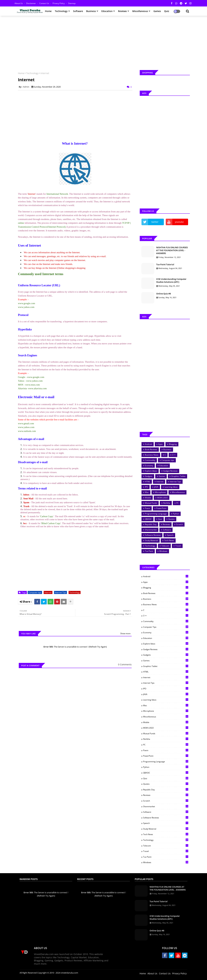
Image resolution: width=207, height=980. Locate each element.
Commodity (150, 460)
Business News (152, 455)
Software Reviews (153, 535)
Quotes (171, 519)
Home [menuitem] (48, 11)
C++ (174, 455)
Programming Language (156, 514)
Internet (48, 592)
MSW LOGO (162, 498)
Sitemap (72, 3)
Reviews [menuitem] (122, 11)
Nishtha (167, 503)
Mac (147, 492)
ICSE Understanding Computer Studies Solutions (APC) (171, 280)
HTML (148, 482)
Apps (160, 444)
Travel (178, 546)
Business (167, 449)
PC (177, 503)
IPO (146, 487)
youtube (179, 222)
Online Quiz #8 (163, 294)
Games (162, 476)
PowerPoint (161, 508)
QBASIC (148, 519)
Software (167, 530)
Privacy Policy (59, 3)
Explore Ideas (151, 471)
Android (148, 444)
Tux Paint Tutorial (165, 264)
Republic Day (151, 524)
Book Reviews (151, 449)
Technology (32, 73)
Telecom (165, 546)
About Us (19, 3)
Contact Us (44, 3)
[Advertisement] (103, 42)
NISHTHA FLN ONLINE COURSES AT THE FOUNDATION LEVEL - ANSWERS (172, 250)
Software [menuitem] (78, 11)
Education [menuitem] (107, 11)
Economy (149, 466)
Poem (147, 508)
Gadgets (149, 476)
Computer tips (35, 592)
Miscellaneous (178, 492)
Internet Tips (60, 592)
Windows (163, 551)
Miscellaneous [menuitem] (140, 11)
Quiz (160, 519)
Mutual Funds (151, 503)
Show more (125, 633)
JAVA (156, 487)
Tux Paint (149, 551)
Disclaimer (31, 3)
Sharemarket (151, 530)
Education (164, 466)
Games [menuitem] (157, 11)
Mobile (148, 498)
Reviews (166, 524)
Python (176, 514)
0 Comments (125, 664)
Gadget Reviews (170, 471)
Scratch (180, 524)
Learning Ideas (171, 487)
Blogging (173, 444)
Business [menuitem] (91, 11)
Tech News (169, 540)
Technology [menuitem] (61, 11)
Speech (170, 535)
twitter (155, 222)
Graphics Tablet (178, 476)
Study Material (151, 540)
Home (21, 73)
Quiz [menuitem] (167, 11)
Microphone (160, 492)
